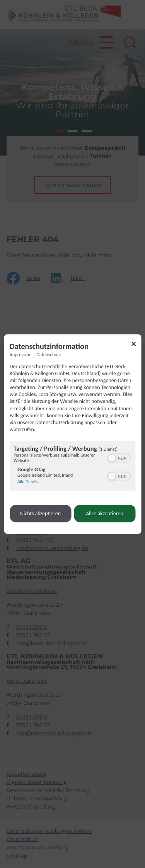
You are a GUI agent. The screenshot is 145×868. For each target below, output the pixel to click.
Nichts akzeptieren (40, 514)
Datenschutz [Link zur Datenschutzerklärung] (49, 355)
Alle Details (28, 482)
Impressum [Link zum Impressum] (21, 355)
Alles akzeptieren (104, 514)
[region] (72, 467)
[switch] (119, 458)
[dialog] (72, 434)
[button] (112, 459)
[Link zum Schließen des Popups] (136, 345)
